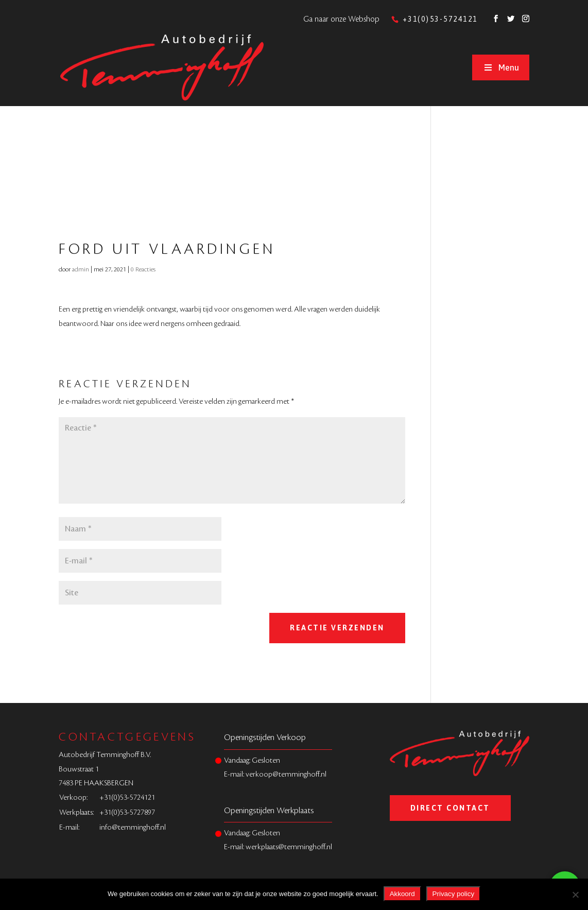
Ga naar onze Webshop (341, 19)
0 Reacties (143, 269)
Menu (500, 67)
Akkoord (402, 894)
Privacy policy (453, 894)
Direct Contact (450, 808)
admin (81, 269)
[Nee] (575, 895)
